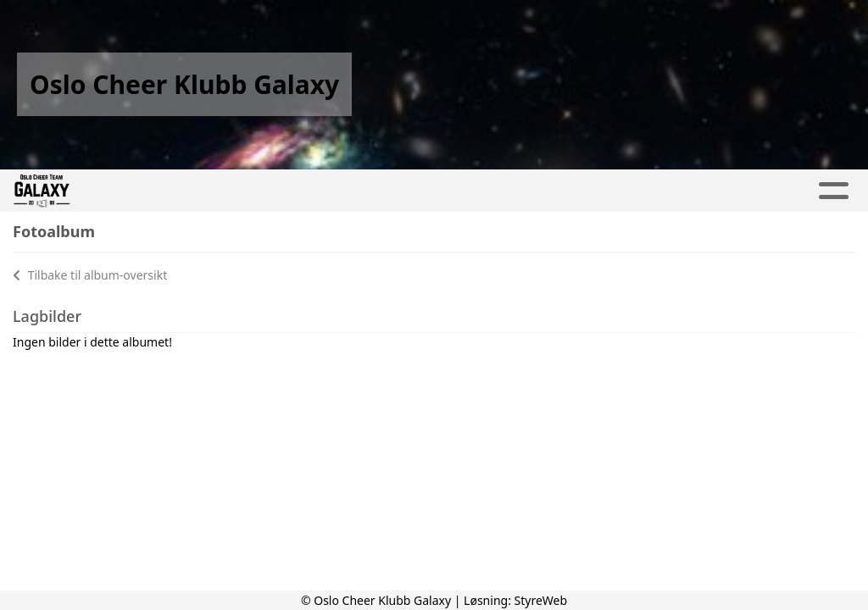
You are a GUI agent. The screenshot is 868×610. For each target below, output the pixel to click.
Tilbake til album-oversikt (90, 275)
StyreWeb (541, 600)
